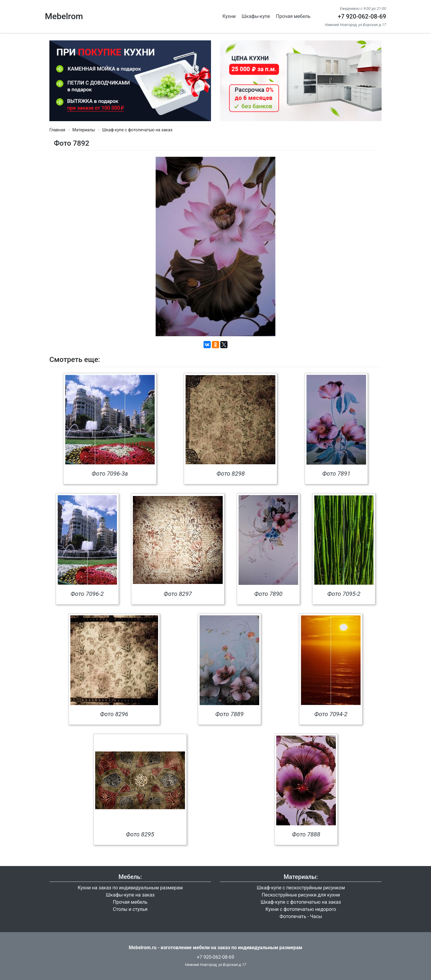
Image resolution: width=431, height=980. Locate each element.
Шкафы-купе (256, 16)
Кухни (229, 16)
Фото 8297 (178, 594)
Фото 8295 (140, 834)
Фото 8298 (230, 474)
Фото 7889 (229, 714)
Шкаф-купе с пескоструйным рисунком (301, 888)
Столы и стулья (130, 909)
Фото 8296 (114, 714)
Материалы (84, 130)
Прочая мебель (293, 16)
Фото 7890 (268, 594)
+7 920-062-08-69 (362, 16)
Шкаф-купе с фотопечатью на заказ (137, 130)
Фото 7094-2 (331, 714)
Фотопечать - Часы (301, 916)
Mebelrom (64, 16)
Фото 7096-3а (110, 474)
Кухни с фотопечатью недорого (301, 909)
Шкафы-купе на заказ (130, 895)
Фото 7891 (336, 474)
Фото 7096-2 (87, 594)
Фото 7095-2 (344, 594)
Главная (57, 130)
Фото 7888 (306, 834)
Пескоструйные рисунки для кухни (301, 895)
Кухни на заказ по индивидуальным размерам (130, 888)
